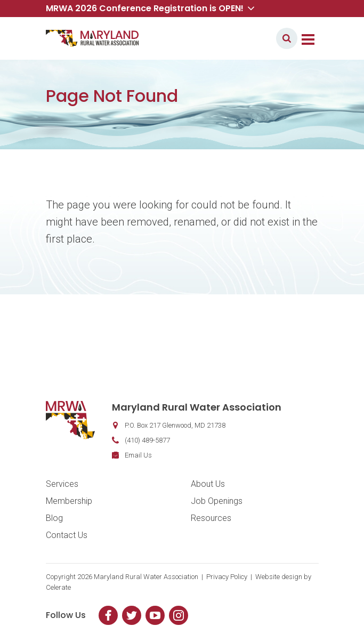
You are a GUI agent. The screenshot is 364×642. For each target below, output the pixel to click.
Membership (69, 501)
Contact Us (67, 535)
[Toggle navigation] (308, 38)
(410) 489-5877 (147, 440)
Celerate (58, 587)
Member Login (237, 38)
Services (62, 484)
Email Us (138, 455)
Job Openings (217, 501)
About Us (208, 484)
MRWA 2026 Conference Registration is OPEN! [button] (150, 8)
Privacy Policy (227, 577)
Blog (54, 518)
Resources (211, 518)
